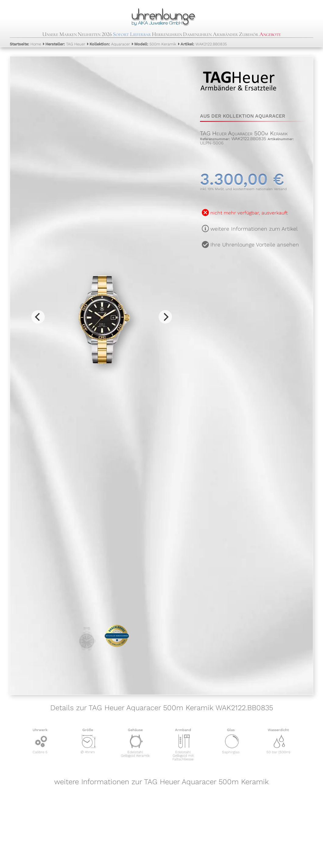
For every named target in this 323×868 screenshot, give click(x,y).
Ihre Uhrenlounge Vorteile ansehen (255, 245)
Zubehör (249, 34)
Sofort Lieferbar (132, 34)
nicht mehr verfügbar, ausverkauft (249, 213)
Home (25, 44)
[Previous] (38, 317)
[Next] (165, 317)
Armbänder (225, 34)
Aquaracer (110, 44)
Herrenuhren (167, 34)
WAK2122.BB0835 (204, 44)
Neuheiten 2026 (95, 34)
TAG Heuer (65, 44)
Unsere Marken (60, 34)
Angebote (270, 34)
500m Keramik (155, 44)
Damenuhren (197, 34)
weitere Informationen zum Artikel (254, 229)
